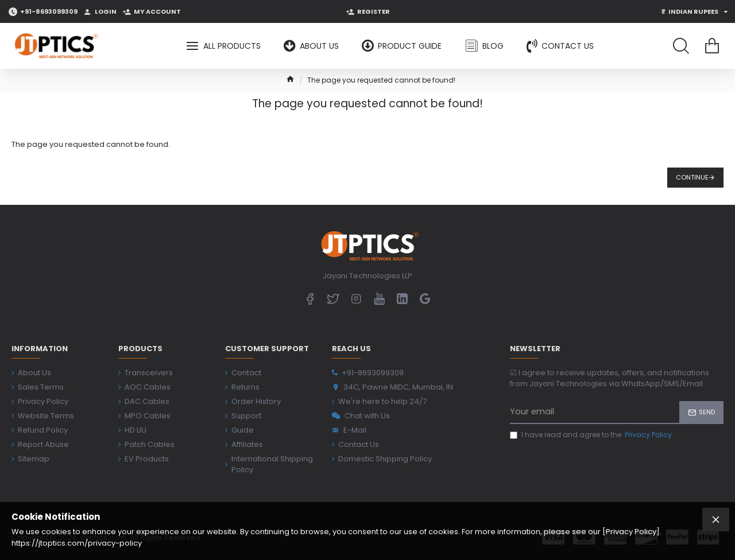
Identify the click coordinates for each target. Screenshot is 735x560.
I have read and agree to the (592, 435)
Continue (692, 177)
